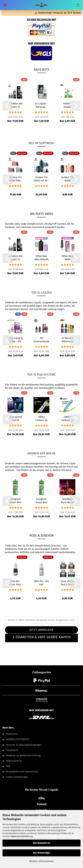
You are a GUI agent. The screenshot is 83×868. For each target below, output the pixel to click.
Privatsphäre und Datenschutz (22, 772)
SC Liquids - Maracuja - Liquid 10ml (41, 105)
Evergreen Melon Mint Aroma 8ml (15, 501)
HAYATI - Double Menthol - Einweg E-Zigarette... (67, 105)
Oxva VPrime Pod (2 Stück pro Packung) (67, 583)
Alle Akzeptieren (41, 843)
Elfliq (41, 798)
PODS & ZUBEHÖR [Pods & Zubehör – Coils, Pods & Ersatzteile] (41, 536)
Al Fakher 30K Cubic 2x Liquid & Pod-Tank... (15, 105)
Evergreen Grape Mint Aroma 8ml (41, 501)
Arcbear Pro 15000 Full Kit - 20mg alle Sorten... (41, 179)
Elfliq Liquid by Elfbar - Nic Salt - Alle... (15, 340)
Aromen (51, 464)
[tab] (41, 638)
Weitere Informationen (42, 861)
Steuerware (12, 750)
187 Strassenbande (41, 340)
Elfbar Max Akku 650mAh (41, 258)
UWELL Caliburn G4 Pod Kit (41, 418)
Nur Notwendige (41, 853)
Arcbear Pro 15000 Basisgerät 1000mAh (67, 179)
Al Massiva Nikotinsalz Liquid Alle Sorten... (67, 340)
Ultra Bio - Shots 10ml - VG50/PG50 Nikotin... (15, 583)
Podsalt (42, 804)
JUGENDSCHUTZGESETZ (17, 739)
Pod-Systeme (47, 385)
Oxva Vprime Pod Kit (15, 418)
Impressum (12, 734)
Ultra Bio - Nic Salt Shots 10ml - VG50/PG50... (41, 583)
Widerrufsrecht (14, 761)
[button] (41, 638)
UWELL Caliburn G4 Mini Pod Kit (67, 418)
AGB (8, 766)
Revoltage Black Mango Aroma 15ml (67, 501)
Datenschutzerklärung (22, 836)
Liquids (37, 303)
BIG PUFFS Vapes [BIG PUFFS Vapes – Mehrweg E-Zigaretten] (42, 214)
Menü (5, 5)
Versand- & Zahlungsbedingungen (24, 745)
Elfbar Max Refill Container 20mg (67, 258)
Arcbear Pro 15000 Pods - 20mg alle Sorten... (15, 179)
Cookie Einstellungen (17, 777)
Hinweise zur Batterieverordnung (23, 756)
